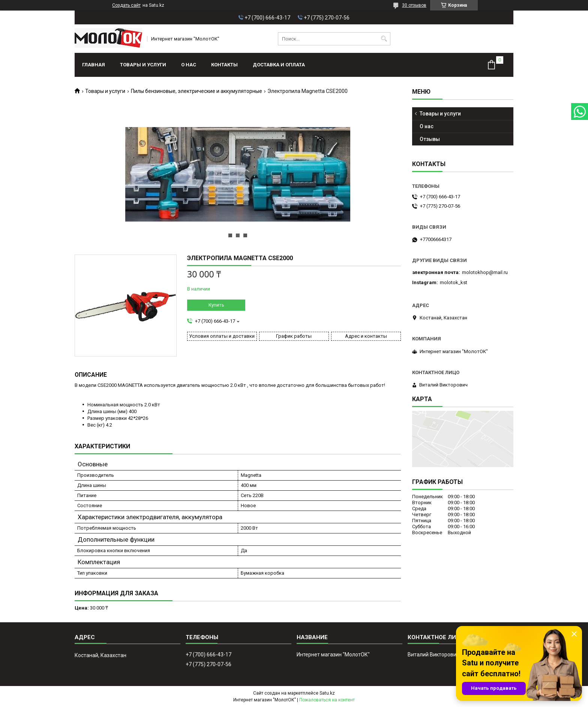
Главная (94, 65)
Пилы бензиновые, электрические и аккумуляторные (196, 91)
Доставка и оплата (279, 65)
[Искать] (384, 39)
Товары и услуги (143, 65)
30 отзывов (414, 5)
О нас (189, 65)
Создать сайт (126, 5)
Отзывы (430, 139)
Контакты (224, 65)
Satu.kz (327, 693)
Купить (216, 305)
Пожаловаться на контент (327, 700)
